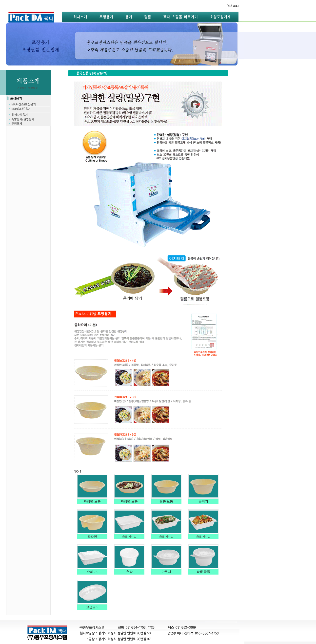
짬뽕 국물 (203, 572)
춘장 (129, 572)
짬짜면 (92, 537)
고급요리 (92, 607)
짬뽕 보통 (166, 501)
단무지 (166, 572)
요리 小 (92, 572)
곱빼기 (203, 501)
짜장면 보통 (92, 501)
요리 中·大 (129, 537)
